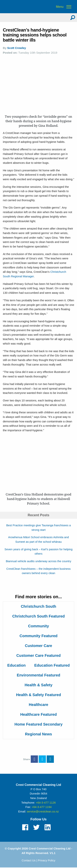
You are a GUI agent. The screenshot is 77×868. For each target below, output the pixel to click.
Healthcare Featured (38, 714)
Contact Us (29, 860)
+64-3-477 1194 (42, 807)
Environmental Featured (39, 675)
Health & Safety (39, 685)
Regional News (38, 734)
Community (38, 626)
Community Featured (38, 636)
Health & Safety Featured (39, 695)
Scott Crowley (17, 48)
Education (17, 665)
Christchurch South (39, 606)
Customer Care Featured (38, 655)
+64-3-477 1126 (46, 803)
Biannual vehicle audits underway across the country (39, 561)
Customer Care (38, 646)
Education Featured (52, 665)
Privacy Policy (47, 860)
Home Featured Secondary (38, 724)
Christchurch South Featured (39, 616)
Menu (60, 7)
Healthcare (38, 705)
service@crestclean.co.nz (43, 812)
